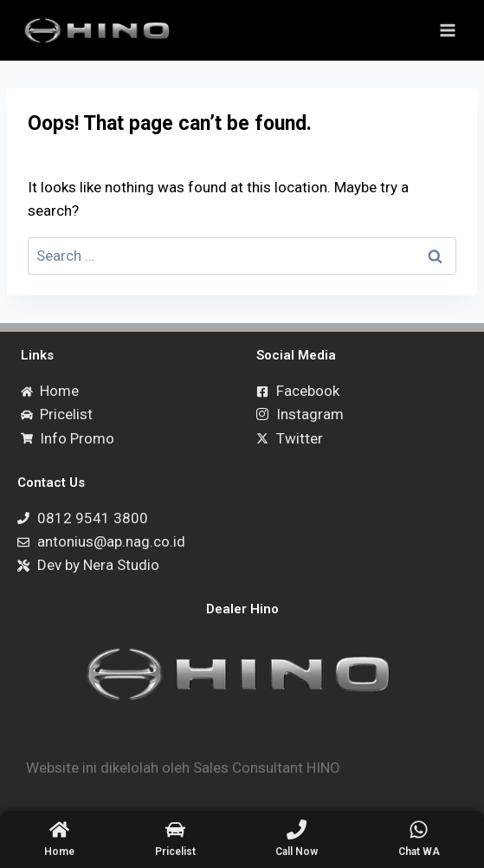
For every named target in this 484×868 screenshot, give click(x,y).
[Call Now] (297, 829)
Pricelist (175, 852)
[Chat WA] (419, 829)
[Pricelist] (175, 829)
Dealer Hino (242, 609)
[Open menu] (447, 30)
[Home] (59, 829)
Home (59, 852)
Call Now (297, 852)
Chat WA (419, 852)
